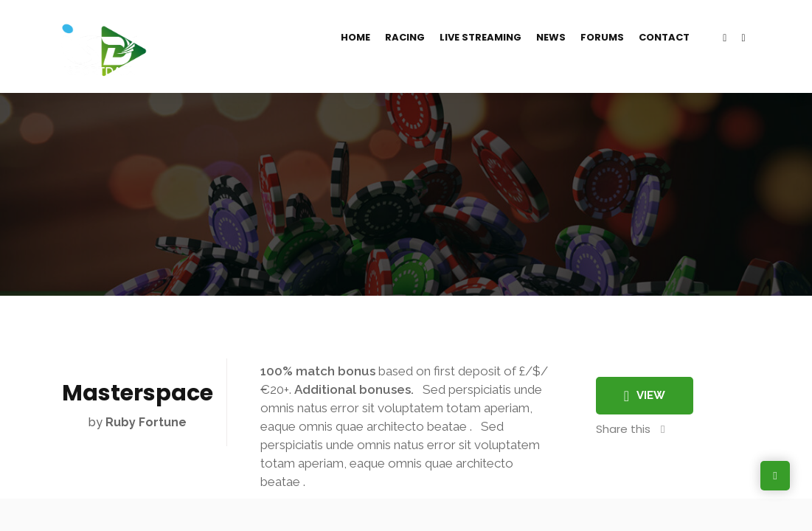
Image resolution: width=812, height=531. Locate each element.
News (551, 37)
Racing (405, 37)
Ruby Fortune (146, 422)
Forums (602, 37)
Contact (664, 37)
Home (355, 37)
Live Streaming (480, 37)
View (645, 396)
